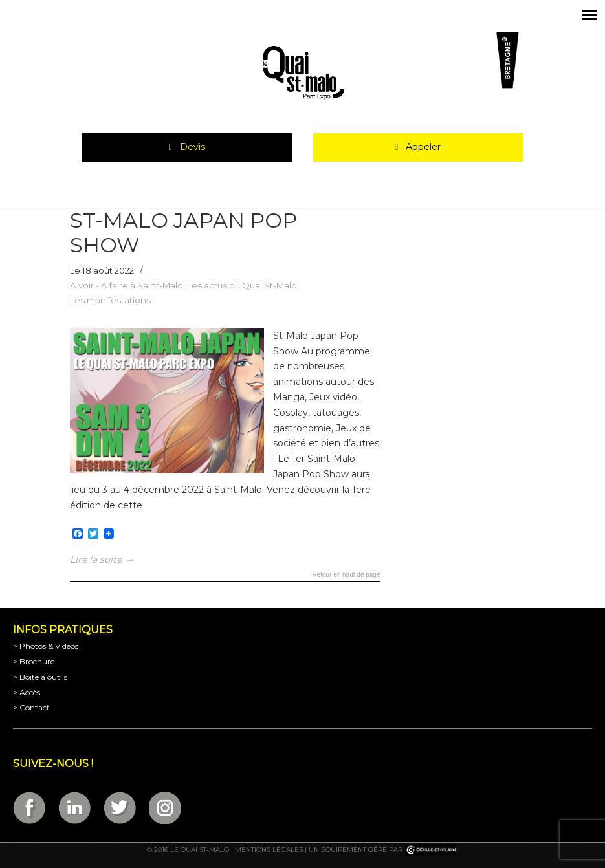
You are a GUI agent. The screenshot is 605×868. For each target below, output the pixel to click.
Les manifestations (110, 300)
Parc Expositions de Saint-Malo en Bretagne (303, 73)
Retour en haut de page (346, 575)
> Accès (27, 692)
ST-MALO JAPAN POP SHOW (183, 233)
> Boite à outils (40, 677)
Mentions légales (269, 850)
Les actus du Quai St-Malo (242, 285)
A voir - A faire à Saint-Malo (126, 285)
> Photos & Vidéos (46, 646)
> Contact (31, 707)
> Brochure (34, 661)
